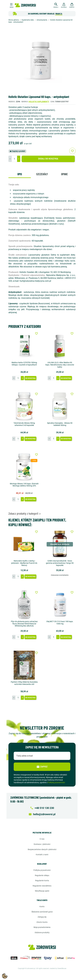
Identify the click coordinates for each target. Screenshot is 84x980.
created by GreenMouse (58, 968)
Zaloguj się (42, 917)
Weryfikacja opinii (42, 891)
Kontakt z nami (42, 855)
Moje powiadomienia (42, 927)
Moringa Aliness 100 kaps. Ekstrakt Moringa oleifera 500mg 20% (24, 485)
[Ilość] (14, 159)
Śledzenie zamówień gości (42, 912)
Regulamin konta (42, 881)
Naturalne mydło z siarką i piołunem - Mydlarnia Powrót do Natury (24, 563)
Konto (42, 907)
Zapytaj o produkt (17, 151)
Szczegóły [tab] (42, 174)
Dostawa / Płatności (42, 844)
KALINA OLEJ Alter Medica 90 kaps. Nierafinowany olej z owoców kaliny (60, 365)
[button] (56, 5)
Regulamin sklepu (42, 875)
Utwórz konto (42, 922)
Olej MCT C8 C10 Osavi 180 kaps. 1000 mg (60, 623)
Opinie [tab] (64, 174)
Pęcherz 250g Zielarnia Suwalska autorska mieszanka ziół (24, 683)
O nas (42, 839)
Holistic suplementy (39, 102)
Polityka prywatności (42, 870)
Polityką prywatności (56, 782)
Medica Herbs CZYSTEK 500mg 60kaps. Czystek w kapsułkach (24, 364)
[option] (42, 59)
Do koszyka (30, 378)
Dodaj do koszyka (48, 159)
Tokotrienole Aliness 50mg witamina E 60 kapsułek (24, 424)
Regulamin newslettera (42, 886)
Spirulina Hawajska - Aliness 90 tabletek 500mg (60, 424)
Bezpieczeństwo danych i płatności (42, 849)
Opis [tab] (20, 174)
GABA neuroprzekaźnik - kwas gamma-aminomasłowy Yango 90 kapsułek (60, 563)
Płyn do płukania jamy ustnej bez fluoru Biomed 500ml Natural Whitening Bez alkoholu (24, 624)
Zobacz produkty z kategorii (25, 513)
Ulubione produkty (42, 932)
